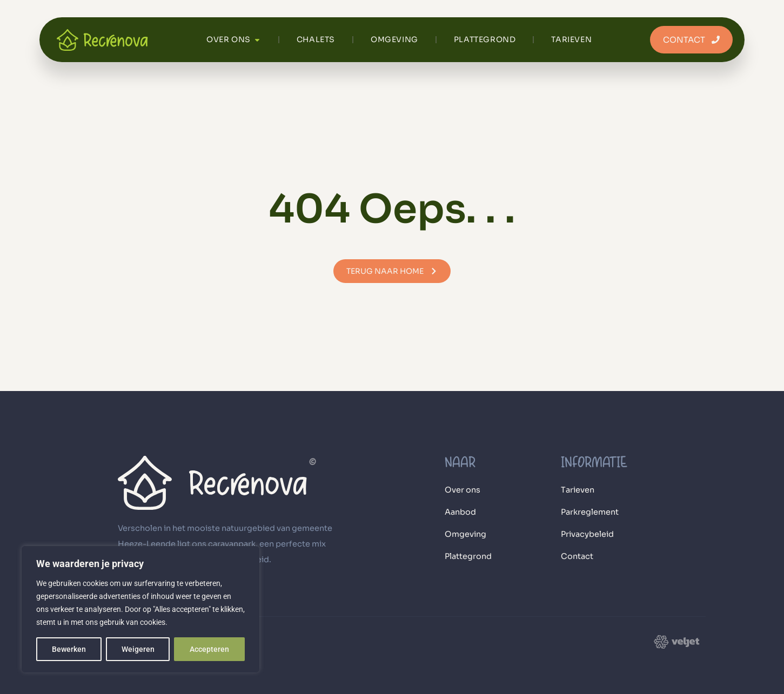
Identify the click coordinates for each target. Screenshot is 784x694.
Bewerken (69, 649)
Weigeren (138, 649)
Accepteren (209, 649)
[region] (140, 609)
